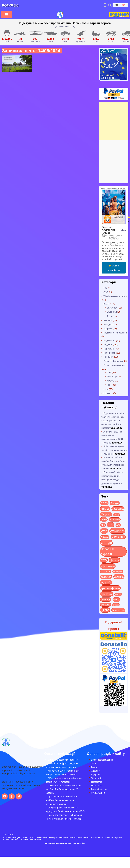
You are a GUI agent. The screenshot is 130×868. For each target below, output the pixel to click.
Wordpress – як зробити (115, 296)
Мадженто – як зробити (115, 333)
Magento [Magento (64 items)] (106, 514)
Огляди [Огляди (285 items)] (106, 543)
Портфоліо (109, 349)
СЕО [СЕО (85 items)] (104, 560)
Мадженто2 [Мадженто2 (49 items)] (118, 537)
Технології (109, 357)
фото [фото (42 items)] (116, 600)
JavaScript (112, 376)
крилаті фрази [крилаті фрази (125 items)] (110, 588)
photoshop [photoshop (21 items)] (115, 519)
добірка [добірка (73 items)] (119, 577)
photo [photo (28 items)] (104, 519)
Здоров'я (108, 329)
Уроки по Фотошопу (113, 361)
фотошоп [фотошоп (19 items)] (106, 605)
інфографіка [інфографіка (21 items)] (118, 610)
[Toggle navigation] (6, 15)
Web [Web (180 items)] (104, 531)
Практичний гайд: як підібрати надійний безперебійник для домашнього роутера (62, 800)
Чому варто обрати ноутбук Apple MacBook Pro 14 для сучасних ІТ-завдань (63, 789)
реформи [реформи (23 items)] (106, 600)
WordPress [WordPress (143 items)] (117, 531)
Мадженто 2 (110, 340)
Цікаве (107, 393)
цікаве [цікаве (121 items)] (105, 610)
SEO (106, 292)
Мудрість (108, 345)
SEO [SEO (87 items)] (111, 525)
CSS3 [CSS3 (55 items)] (104, 503)
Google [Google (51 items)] (115, 503)
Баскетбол (112, 308)
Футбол (111, 316)
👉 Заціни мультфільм (114, 268)
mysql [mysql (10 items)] (117, 515)
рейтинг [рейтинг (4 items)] (118, 594)
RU (116, 5)
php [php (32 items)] (103, 525)
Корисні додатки (99, 789)
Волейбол (112, 312)
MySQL (110, 381)
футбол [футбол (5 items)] (116, 605)
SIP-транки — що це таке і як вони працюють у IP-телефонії (114, 450)
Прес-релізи (110, 353)
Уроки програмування (114, 365)
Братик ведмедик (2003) (109, 230)
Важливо (108, 320)
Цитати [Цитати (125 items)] (115, 560)
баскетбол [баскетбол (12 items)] (106, 571)
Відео (106, 304)
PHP (109, 385)
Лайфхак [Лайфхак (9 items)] (105, 537)
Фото (106, 389)
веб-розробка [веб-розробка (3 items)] (118, 572)
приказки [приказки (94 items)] (107, 594)
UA (124, 5)
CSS (109, 372)
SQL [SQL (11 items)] (118, 525)
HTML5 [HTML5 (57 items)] (105, 508)
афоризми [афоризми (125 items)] (108, 566)
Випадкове (109, 324)
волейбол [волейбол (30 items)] (106, 577)
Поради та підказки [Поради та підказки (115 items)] (108, 551)
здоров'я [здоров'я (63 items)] (106, 582)
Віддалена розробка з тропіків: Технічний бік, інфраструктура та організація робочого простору (113, 421)
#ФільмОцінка (98, 793)
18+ (105, 288)
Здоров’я (96, 771)
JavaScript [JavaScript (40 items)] (118, 509)
